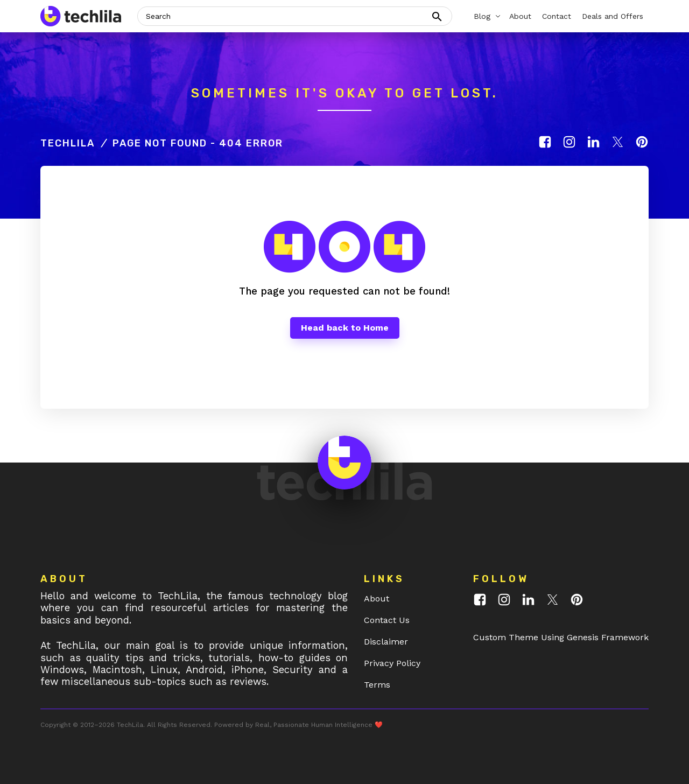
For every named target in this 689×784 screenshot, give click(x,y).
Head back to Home (345, 328)
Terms (377, 685)
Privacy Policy (392, 663)
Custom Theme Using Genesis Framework (561, 637)
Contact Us (387, 620)
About (377, 598)
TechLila (68, 143)
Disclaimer (386, 642)
